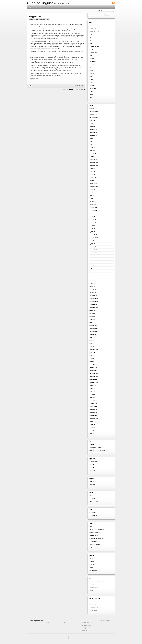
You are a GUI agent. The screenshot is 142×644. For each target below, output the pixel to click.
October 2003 (93, 416)
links (91, 43)
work (91, 97)
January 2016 (93, 184)
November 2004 (94, 376)
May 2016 (92, 175)
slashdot (92, 467)
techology (92, 85)
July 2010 (92, 271)
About (37, 7)
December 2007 (94, 328)
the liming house (94, 541)
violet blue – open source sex (97, 451)
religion (91, 70)
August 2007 (93, 337)
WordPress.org (93, 610)
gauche (43, 80)
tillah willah (92, 484)
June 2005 (92, 355)
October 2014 (93, 211)
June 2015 (92, 190)
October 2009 (93, 274)
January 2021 (93, 114)
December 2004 (94, 373)
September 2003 (94, 419)
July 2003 (92, 425)
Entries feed (93, 604)
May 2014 (92, 217)
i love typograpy (94, 501)
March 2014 (93, 220)
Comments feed (94, 607)
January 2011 (93, 265)
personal (43, 19)
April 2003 (92, 434)
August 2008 (93, 310)
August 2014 (93, 214)
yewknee (92, 547)
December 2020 (94, 117)
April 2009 (92, 286)
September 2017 (94, 135)
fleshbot (92, 445)
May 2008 (92, 319)
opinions (92, 58)
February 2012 (93, 247)
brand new (92, 498)
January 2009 (93, 295)
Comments (35, 86)
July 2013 (92, 226)
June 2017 (92, 144)
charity (91, 25)
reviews (92, 73)
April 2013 (92, 232)
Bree (91, 526)
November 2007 (94, 331)
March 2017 (93, 154)
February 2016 (93, 181)
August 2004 (93, 385)
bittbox (91, 495)
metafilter (92, 464)
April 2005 (92, 361)
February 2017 (93, 157)
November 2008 (94, 301)
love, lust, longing (94, 46)
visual (91, 91)
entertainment (93, 28)
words (91, 94)
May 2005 (92, 358)
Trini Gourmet (93, 515)
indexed (92, 561)
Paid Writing (93, 61)
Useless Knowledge (95, 544)
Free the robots (94, 461)
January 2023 (93, 108)
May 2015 (92, 193)
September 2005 (94, 349)
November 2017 (94, 132)
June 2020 (92, 120)
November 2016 (94, 166)
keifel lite (92, 481)
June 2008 (92, 316)
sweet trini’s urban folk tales (97, 538)
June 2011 (92, 262)
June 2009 (92, 280)
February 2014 (93, 223)
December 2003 (94, 410)
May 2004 (92, 395)
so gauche (35, 16)
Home (30, 7)
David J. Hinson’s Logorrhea (97, 529)
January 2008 (93, 325)
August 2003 (93, 422)
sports (91, 82)
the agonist (92, 470)
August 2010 (93, 268)
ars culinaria (93, 512)
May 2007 (92, 346)
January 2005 (93, 370)
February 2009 (93, 292)
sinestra (38, 80)
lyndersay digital (94, 535)
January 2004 (93, 407)
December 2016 (94, 163)
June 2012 (92, 241)
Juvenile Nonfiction (94, 532)
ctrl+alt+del (92, 558)
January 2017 (93, 160)
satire (91, 76)
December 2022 (94, 111)
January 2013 (93, 235)
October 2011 (93, 256)
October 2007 (93, 334)
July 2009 (92, 277)
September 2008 (94, 307)
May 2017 (92, 147)
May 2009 (92, 283)
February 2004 (93, 404)
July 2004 (92, 389)
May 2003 (92, 431)
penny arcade (93, 570)
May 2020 (92, 123)
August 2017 (93, 138)
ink (90, 40)
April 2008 (92, 322)
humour (92, 37)
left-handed (33, 80)
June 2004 (92, 392)
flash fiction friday (94, 31)
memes (91, 49)
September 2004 (94, 382)
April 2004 (92, 398)
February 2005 (93, 367)
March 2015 (93, 199)
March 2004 (93, 401)
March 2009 (93, 289)
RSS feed (85, 630)
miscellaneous (93, 52)
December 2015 (94, 187)
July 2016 (92, 169)
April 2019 (92, 126)
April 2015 (92, 196)
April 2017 (92, 151)
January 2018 (93, 129)
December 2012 (94, 238)
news (91, 55)
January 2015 (93, 205)
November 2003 (94, 413)
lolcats (91, 567)
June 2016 (92, 172)
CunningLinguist (40, 3)
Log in (91, 601)
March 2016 (93, 178)
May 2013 (92, 229)
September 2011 (94, 259)
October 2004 (93, 379)
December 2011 (94, 253)
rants (91, 67)
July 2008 (92, 313)
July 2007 (92, 340)
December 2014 (94, 208)
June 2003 (92, 428)
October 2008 (93, 304)
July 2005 (92, 352)
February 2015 (93, 202)
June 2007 (92, 343)
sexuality (92, 79)
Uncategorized (93, 88)
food (91, 34)
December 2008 (94, 298)
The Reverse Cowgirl (95, 448)
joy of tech (92, 564)
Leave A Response (79, 86)
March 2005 (93, 364)
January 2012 (93, 250)
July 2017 (92, 141)
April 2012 (92, 244)
